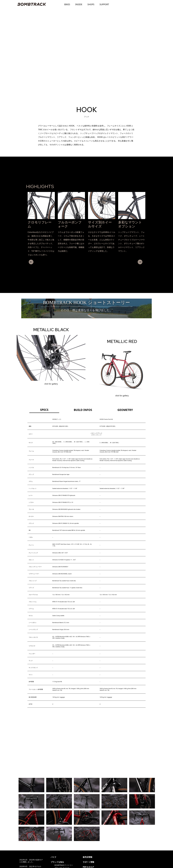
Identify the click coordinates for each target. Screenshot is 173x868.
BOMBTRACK (32, 4)
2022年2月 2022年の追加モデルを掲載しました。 (31, 861)
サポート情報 (89, 862)
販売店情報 (88, 857)
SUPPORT (104, 4)
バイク (54, 857)
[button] (86, 266)
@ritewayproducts (112, 857)
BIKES (67, 4)
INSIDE (79, 4)
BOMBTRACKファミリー (64, 865)
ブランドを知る (57, 862)
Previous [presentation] (30, 262)
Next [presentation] (142, 262)
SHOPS (91, 4)
